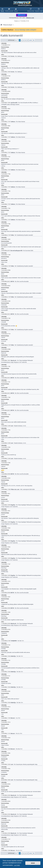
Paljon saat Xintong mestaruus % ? (10, 149)
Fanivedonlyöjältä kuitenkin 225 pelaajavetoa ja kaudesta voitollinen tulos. (20, 668)
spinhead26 (4, 95)
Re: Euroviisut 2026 (28, 251)
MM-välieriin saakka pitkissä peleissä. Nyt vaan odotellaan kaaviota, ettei (20, 389)
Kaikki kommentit (12, 36)
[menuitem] (9, 10)
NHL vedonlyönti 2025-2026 (27, 489)
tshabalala (4, 305)
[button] (17, 40)
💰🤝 (3, 470)
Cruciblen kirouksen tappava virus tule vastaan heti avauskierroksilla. (19, 374)
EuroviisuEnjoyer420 (6, 243)
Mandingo (4, 568)
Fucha (12, 56)
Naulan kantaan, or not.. (20, 426)
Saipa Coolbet (5, 745)
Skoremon (4, 258)
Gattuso (13, 122)
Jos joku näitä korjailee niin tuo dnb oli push (13, 847)
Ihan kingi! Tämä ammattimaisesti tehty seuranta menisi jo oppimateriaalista (21, 231)
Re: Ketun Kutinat (21, 122)
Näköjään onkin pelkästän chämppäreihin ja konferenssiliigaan (18, 357)
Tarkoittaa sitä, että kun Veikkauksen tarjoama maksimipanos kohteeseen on (21, 83)
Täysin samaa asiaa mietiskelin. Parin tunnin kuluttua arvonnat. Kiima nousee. (21, 278)
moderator (4, 757)
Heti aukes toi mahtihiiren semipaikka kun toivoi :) (14, 133)
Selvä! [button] (33, 863)
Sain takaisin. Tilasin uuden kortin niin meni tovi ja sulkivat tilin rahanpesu (20, 518)
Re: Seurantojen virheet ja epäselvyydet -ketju (26, 764)
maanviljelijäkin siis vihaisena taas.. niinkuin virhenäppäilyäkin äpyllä (19, 589)
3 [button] (23, 40)
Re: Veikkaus (19, 56)
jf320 (3, 695)
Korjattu (3, 761)
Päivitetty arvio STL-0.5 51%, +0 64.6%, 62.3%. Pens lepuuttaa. (17, 486)
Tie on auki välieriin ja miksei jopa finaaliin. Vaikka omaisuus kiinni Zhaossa (21, 216)
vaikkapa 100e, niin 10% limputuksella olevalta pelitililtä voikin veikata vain (20, 68)
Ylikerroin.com (15, 489)
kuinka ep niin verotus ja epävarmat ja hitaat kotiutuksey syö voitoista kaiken (21, 792)
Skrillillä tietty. (5, 572)
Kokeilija (3, 649)
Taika (12, 235)
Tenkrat (3, 337)
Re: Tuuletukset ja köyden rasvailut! (24, 235)
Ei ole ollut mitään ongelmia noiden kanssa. (12, 620)
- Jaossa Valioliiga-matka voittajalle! (25, 30)
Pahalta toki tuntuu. (6, 683)
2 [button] (21, 40)
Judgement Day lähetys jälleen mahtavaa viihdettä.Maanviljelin (17, 604)
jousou (3, 497)
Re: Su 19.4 (19, 733)
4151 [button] (31, 40)
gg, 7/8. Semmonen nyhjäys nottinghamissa (13, 99)
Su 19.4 (18, 718)
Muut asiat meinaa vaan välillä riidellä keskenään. (14, 422)
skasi (3, 451)
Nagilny (13, 505)
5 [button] (27, 40)
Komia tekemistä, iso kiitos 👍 (9, 326)
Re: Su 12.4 (19, 850)
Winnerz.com (30, 18)
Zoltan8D (4, 322)
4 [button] (25, 40)
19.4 (2, 714)
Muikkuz (3, 49)
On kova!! (4, 341)
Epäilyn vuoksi (5, 501)
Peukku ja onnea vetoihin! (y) (9, 455)
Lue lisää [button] (17, 865)
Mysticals (4, 353)
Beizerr (3, 710)
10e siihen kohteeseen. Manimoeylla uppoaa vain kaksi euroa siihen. (19, 53)
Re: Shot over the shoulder (22, 281)
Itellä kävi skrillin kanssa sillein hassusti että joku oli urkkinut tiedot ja (19, 554)
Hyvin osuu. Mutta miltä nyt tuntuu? (10, 699)
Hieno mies (4, 262)
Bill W (3, 112)
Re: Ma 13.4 (21, 641)
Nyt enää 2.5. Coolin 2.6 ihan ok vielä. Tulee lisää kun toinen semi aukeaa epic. (21, 247)
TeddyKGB (4, 633)
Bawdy (3, 788)
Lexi (12, 426)
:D (2, 637)
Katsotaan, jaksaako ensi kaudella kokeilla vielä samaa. (16, 652)
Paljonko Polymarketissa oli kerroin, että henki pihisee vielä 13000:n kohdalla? (21, 293)
